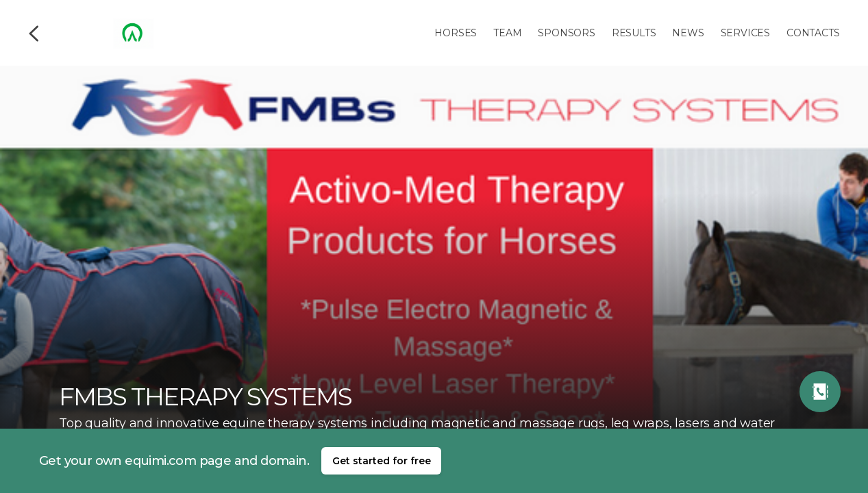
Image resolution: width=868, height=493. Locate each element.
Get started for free (382, 461)
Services (745, 33)
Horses (456, 33)
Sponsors (566, 33)
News (688, 33)
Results (634, 33)
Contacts (813, 33)
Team (507, 33)
